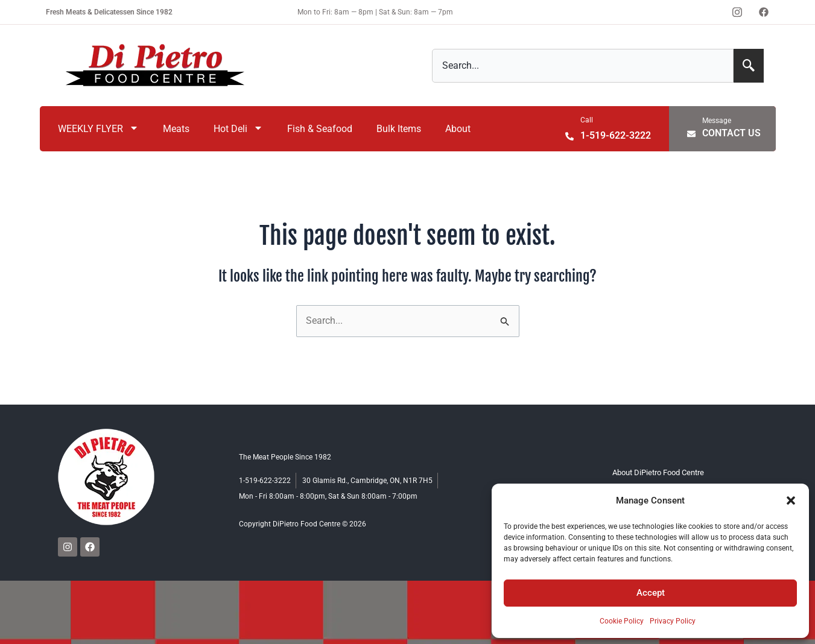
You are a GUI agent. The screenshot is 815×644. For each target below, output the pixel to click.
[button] (791, 500)
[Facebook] (764, 12)
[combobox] (583, 66)
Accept (651, 593)
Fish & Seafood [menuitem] (320, 129)
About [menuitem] (458, 129)
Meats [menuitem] (176, 129)
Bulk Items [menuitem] (399, 129)
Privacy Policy (673, 621)
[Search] (749, 66)
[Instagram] (737, 12)
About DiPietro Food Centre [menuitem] (658, 472)
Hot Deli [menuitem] (238, 129)
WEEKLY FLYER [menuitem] (98, 129)
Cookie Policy (622, 621)
